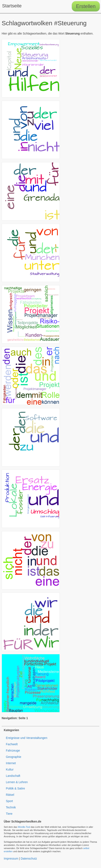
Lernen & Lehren (17, 782)
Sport (9, 801)
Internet (11, 763)
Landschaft (13, 776)
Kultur (10, 769)
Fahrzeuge (13, 750)
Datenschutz (29, 859)
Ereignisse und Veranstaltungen (27, 738)
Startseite (12, 6)
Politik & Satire (15, 788)
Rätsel (10, 795)
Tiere (9, 814)
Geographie (14, 757)
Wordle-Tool (24, 827)
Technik (11, 807)
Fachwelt (12, 744)
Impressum (11, 859)
